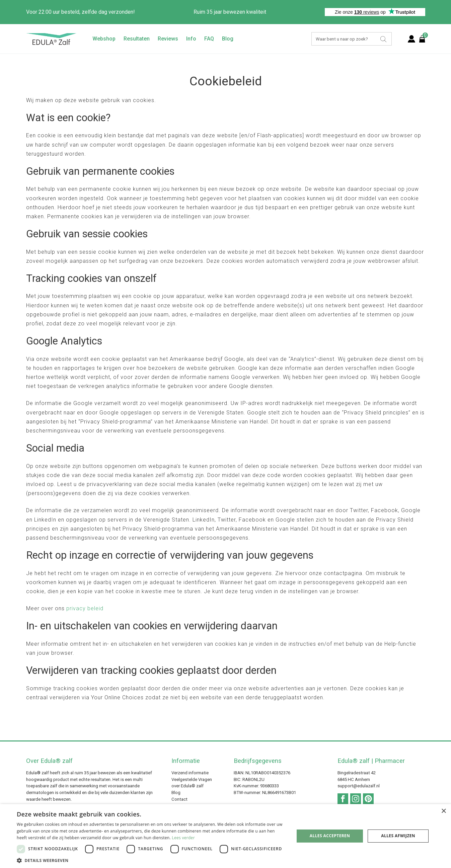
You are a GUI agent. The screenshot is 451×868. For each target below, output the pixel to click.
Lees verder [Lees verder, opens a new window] (183, 838)
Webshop (104, 39)
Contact (179, 799)
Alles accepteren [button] (330, 836)
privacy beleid (85, 608)
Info (191, 39)
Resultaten (137, 39)
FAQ (209, 39)
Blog (228, 39)
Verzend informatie (190, 773)
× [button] (443, 811)
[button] (151, 860)
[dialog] (225, 836)
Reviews (168, 39)
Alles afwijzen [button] (398, 836)
